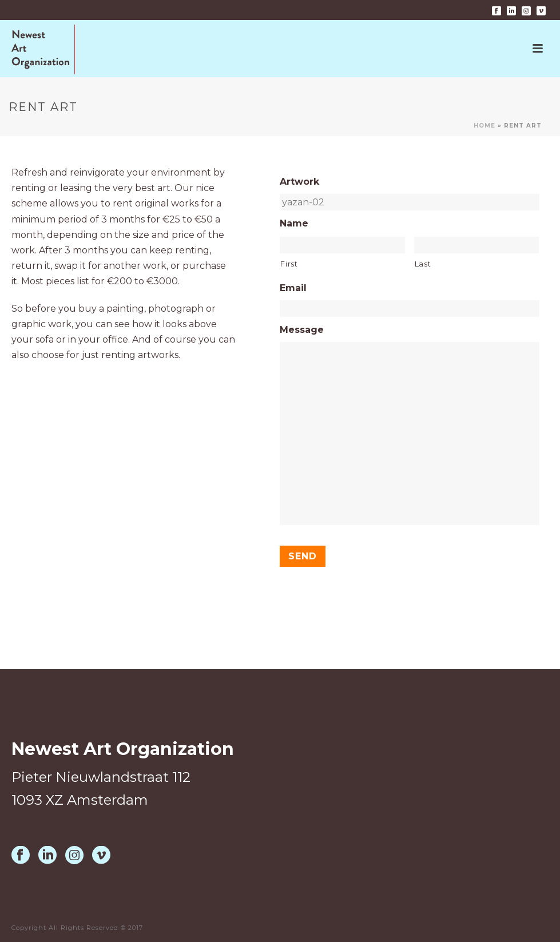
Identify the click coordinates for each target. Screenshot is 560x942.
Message (302, 330)
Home (484, 126)
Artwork (299, 182)
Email (293, 288)
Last (423, 264)
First (289, 264)
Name (294, 223)
